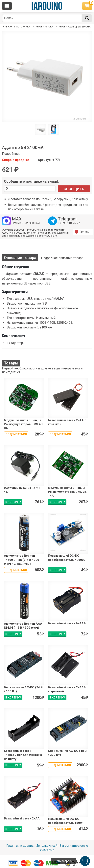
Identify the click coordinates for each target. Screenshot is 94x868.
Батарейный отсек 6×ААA (67, 623)
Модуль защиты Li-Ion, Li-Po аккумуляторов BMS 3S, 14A (68, 492)
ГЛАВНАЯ (7, 27)
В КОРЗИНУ (13, 502)
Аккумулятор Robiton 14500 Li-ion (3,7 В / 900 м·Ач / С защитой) (22, 560)
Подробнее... (11, 154)
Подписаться (16, 434)
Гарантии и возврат (21, 846)
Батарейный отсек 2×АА (22, 818)
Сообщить (74, 189)
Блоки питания (55, 27)
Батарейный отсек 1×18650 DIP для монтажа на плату (23, 755)
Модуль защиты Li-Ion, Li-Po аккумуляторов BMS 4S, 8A (24, 424)
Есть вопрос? (64, 861)
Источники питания (29, 27)
